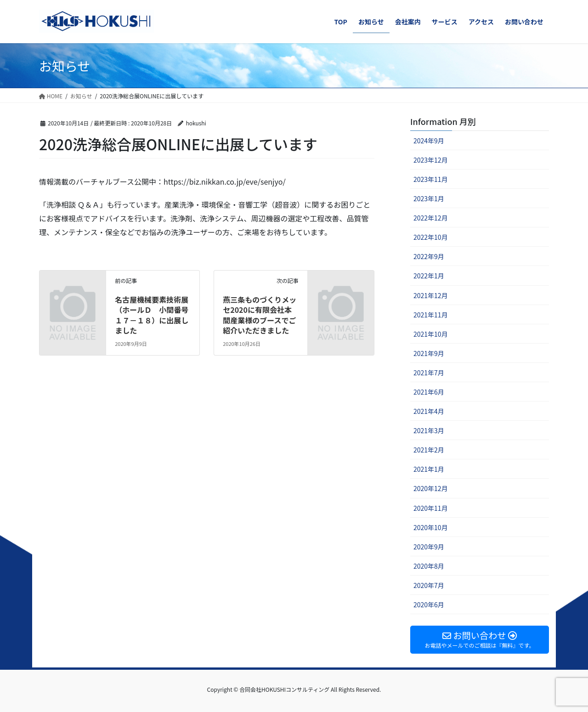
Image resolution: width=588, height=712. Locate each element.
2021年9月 (429, 353)
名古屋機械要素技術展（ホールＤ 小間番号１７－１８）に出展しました (152, 315)
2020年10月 (431, 527)
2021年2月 (429, 450)
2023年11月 (431, 179)
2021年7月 (429, 373)
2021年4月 (429, 411)
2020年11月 (431, 508)
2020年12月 (431, 488)
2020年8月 (429, 566)
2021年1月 (429, 469)
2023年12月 (431, 160)
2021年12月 (431, 295)
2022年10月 (431, 237)
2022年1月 (429, 276)
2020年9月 (429, 547)
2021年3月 (429, 430)
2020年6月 (429, 605)
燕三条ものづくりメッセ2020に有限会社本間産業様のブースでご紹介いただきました (260, 315)
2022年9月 (429, 256)
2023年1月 (429, 198)
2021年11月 (431, 315)
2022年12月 (431, 218)
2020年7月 (429, 585)
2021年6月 (429, 392)
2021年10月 (431, 334)
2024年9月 (429, 141)
